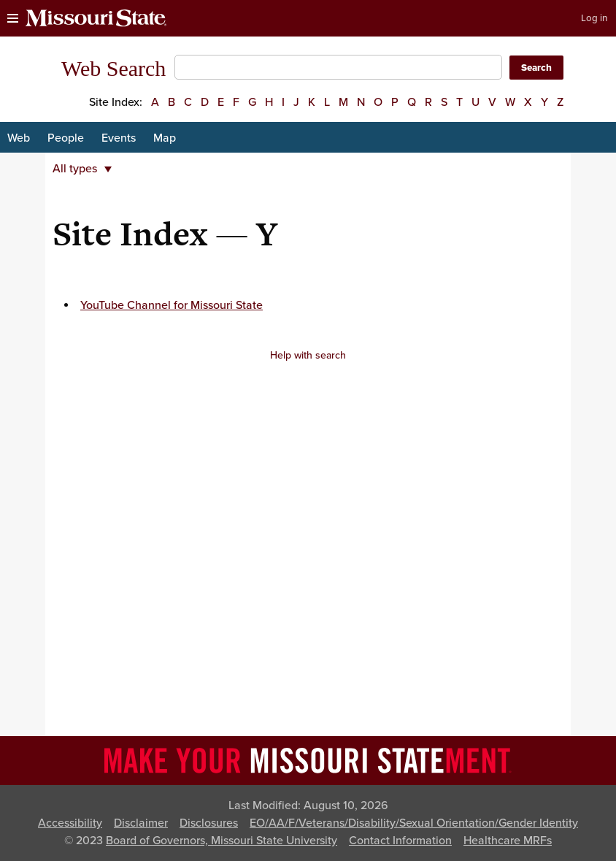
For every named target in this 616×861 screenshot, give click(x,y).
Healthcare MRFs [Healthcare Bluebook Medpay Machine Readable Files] (508, 841)
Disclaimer (141, 823)
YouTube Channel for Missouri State (172, 305)
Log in (594, 18)
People (66, 138)
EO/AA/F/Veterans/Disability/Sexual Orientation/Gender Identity (414, 823)
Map (165, 138)
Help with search (308, 355)
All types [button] (82, 169)
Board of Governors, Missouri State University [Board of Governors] (222, 841)
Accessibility (70, 823)
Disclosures (209, 823)
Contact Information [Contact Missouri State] (400, 841)
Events (119, 138)
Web (19, 138)
